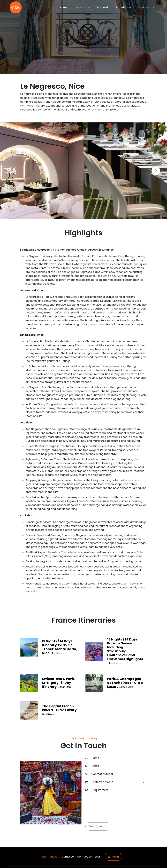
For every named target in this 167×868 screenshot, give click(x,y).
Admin (113, 857)
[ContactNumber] (118, 774)
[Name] (118, 758)
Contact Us (147, 7)
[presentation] (110, 812)
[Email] (118, 766)
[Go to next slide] (156, 171)
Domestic (103, 7)
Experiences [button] (124, 7)
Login (98, 857)
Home (64, 7)
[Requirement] (118, 794)
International (82, 7)
